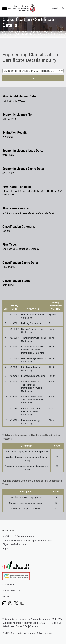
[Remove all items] (59, 71)
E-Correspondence (25, 536)
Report (6, 549)
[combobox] (33, 71)
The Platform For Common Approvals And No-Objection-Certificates (27, 542)
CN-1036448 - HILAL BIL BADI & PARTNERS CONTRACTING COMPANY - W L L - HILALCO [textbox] (31, 71)
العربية (55, 8)
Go (33, 78)
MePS (6, 536)
